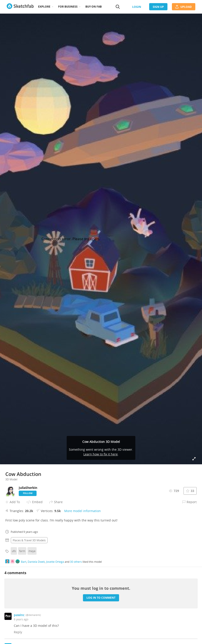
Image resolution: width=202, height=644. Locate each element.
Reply (18, 632)
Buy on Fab (94, 7)
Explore (44, 7)
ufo (14, 551)
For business (68, 7)
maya (32, 551)
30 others (76, 562)
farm (22, 551)
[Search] (118, 7)
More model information (82, 511)
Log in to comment (101, 598)
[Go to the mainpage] (20, 7)
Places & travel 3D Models (29, 540)
